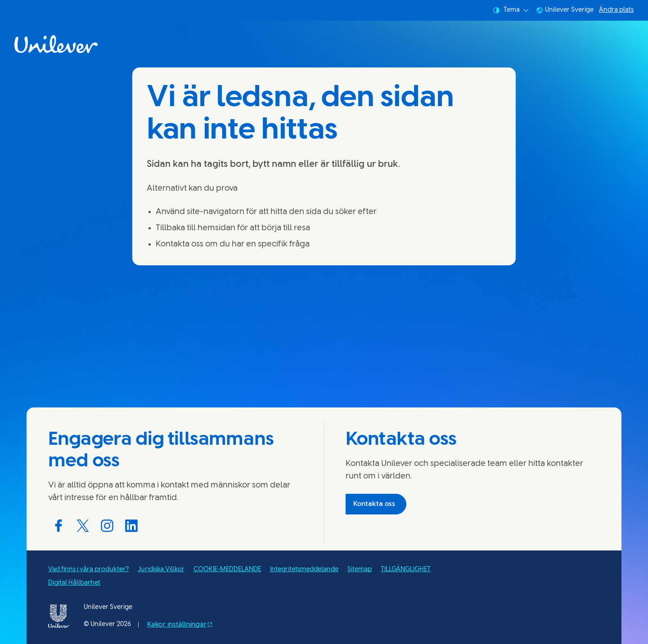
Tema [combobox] (511, 10)
